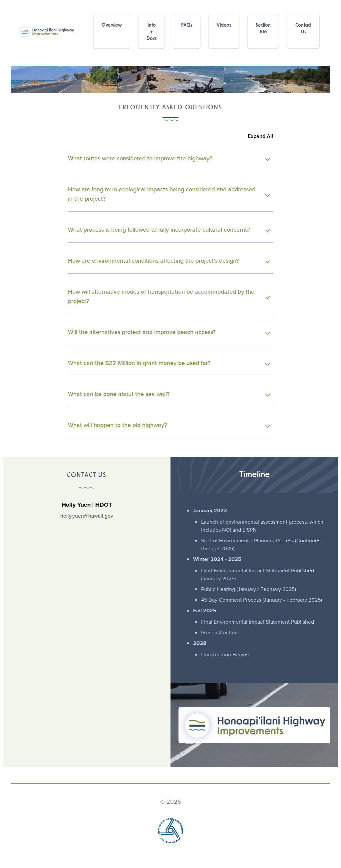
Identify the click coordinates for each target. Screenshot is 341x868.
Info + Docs (152, 32)
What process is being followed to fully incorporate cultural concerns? (169, 230)
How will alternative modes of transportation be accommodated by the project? (169, 296)
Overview (112, 25)
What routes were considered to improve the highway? (169, 158)
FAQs (187, 25)
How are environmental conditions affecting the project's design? (169, 261)
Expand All (260, 136)
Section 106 (263, 29)
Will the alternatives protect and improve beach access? (169, 332)
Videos (224, 25)
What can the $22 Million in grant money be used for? (169, 363)
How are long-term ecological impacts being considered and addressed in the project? (169, 194)
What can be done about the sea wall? (169, 394)
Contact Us (303, 29)
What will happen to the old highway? (169, 425)
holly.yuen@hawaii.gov (87, 516)
